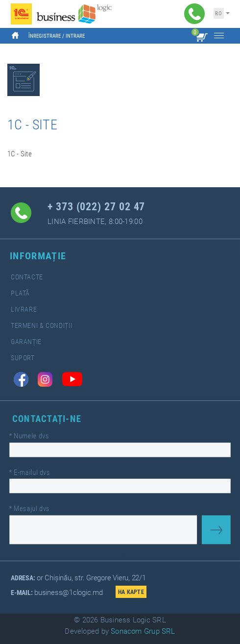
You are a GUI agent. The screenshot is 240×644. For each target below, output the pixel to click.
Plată (20, 293)
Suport (23, 358)
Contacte (27, 277)
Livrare (24, 310)
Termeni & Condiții (41, 326)
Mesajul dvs (34, 507)
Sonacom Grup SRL (143, 631)
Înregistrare (45, 36)
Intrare (75, 36)
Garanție (26, 342)
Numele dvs (33, 437)
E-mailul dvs (34, 472)
